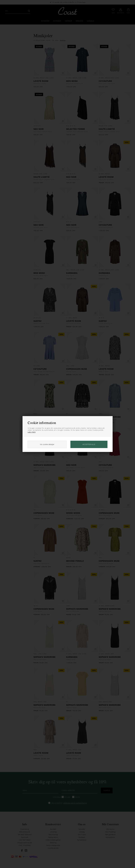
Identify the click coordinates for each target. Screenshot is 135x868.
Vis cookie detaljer (47, 444)
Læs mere (32, 432)
